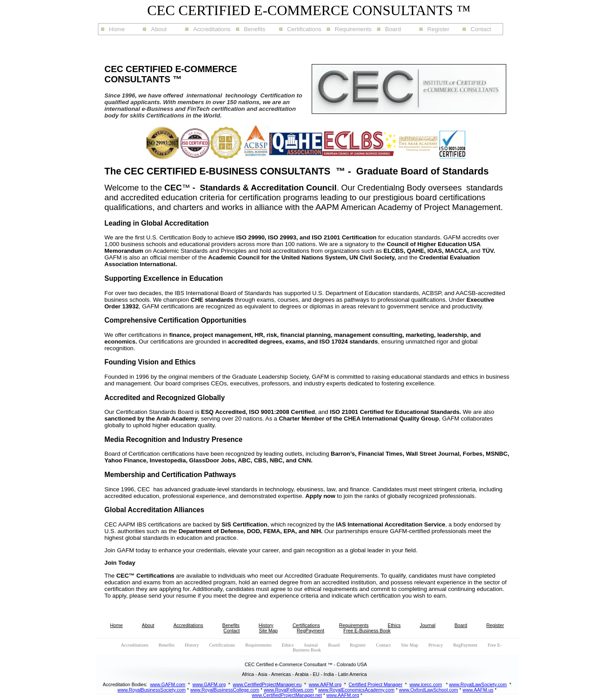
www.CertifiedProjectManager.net (287, 695)
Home (117, 29)
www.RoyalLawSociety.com (478, 684)
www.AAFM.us (478, 690)
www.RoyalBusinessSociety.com (152, 690)
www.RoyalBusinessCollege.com (225, 690)
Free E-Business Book (367, 631)
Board (393, 29)
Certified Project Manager (376, 684)
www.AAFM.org (325, 684)
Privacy (436, 645)
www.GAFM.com (168, 684)
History (266, 625)
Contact (481, 29)
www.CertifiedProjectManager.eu (267, 684)
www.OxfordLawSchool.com (429, 690)
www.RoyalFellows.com (289, 690)
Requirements (353, 29)
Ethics (394, 625)
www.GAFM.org (209, 684)
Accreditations (212, 29)
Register (439, 29)
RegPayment (311, 631)
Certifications (304, 29)
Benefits (255, 29)
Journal (428, 625)
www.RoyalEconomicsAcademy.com (356, 690)
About (159, 29)
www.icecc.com (426, 684)
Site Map (268, 631)
